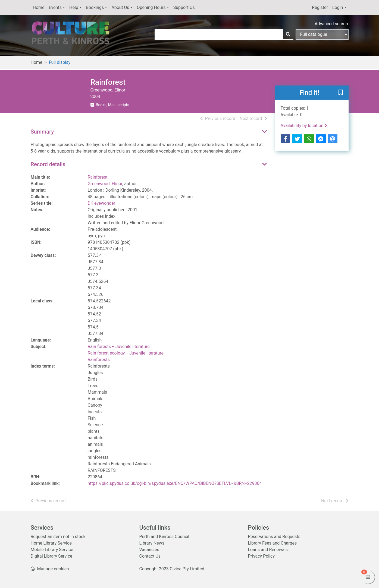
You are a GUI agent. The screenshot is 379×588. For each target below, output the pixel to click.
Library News (152, 543)
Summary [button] (42, 132)
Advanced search (331, 24)
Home (39, 7)
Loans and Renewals (268, 550)
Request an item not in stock (58, 537)
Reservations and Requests (274, 537)
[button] (341, 93)
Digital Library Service (52, 556)
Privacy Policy (261, 556)
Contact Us (150, 556)
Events (55, 7)
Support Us (184, 7)
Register (320, 7)
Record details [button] (48, 164)
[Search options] (322, 34)
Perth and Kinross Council (164, 537)
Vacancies (149, 550)
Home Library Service (51, 543)
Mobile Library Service (52, 550)
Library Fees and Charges (272, 543)
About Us (120, 7)
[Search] (288, 34)
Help (74, 7)
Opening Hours (151, 7)
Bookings (95, 7)
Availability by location (304, 126)
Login (338, 7)
